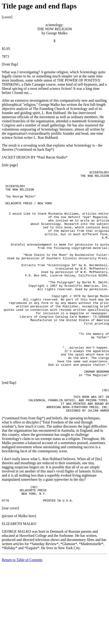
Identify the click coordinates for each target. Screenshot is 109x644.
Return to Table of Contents (22, 609)
